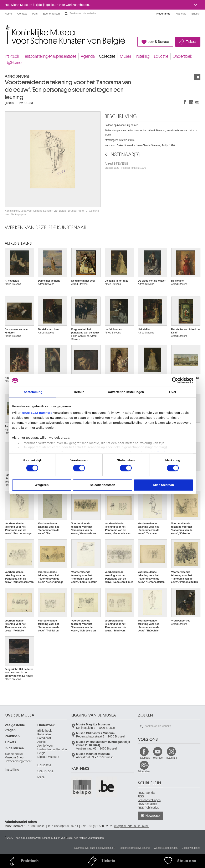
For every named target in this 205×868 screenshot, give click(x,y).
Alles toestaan (163, 485)
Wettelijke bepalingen (166, 848)
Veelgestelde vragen (15, 728)
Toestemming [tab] (32, 392)
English (196, 14)
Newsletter (153, 816)
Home (8, 14)
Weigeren (42, 485)
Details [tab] (79, 392)
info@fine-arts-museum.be (131, 826)
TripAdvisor (144, 772)
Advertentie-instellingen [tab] (126, 392)
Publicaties (45, 734)
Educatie (161, 56)
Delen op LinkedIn (191, 102)
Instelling (143, 56)
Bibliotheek (45, 731)
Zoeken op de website (66, 14)
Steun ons (45, 771)
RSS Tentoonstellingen (149, 798)
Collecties (107, 56)
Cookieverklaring (191, 848)
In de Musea (14, 748)
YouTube (158, 758)
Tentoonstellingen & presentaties (50, 56)
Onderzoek (182, 56)
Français (181, 14)
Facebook (144, 758)
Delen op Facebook (185, 102)
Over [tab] (173, 392)
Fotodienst (44, 738)
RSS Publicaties (148, 808)
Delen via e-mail (197, 102)
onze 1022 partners (37, 413)
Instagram (171, 758)
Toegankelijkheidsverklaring (135, 848)
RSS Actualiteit (148, 804)
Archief (42, 742)
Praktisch (12, 56)
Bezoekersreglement (18, 761)
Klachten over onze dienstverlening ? (95, 848)
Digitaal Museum (48, 757)
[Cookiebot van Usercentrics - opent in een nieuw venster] (175, 380)
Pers (35, 14)
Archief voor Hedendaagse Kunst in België (52, 749)
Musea (125, 56)
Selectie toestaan (102, 485)
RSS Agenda (146, 793)
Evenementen (51, 14)
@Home (14, 63)
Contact (22, 14)
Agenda (88, 56)
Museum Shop (14, 757)
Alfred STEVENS (125, 165)
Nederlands (163, 14)
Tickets (191, 42)
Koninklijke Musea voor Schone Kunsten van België (6, 27)
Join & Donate (159, 42)
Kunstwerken (197, 77)
